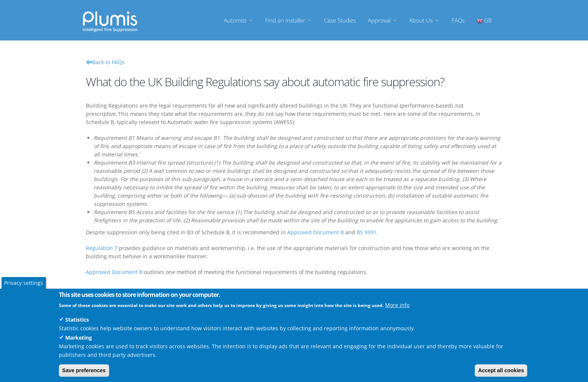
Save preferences (84, 370)
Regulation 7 (102, 248)
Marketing (79, 338)
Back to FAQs (108, 62)
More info (397, 305)
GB (484, 20)
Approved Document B (316, 232)
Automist (238, 20)
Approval (382, 20)
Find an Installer (289, 20)
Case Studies (340, 20)
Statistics (77, 320)
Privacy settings (24, 283)
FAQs (458, 20)
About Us (424, 20)
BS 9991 (367, 232)
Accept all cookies (501, 370)
